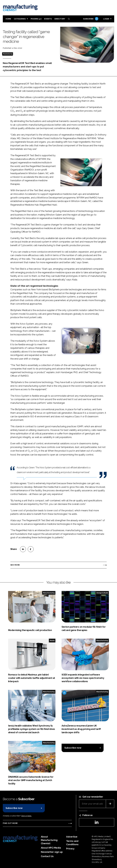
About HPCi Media (51, 848)
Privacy (70, 849)
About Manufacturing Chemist (49, 840)
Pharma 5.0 (36, 19)
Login (106, 19)
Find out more (10, 823)
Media (52, 640)
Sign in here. (26, 816)
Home (8, 19)
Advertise (72, 837)
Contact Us (47, 856)
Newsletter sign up (52, 852)
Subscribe (90, 19)
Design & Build (102, 593)
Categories (20, 19)
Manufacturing (8, 54)
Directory (60, 19)
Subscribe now (73, 748)
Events (48, 19)
